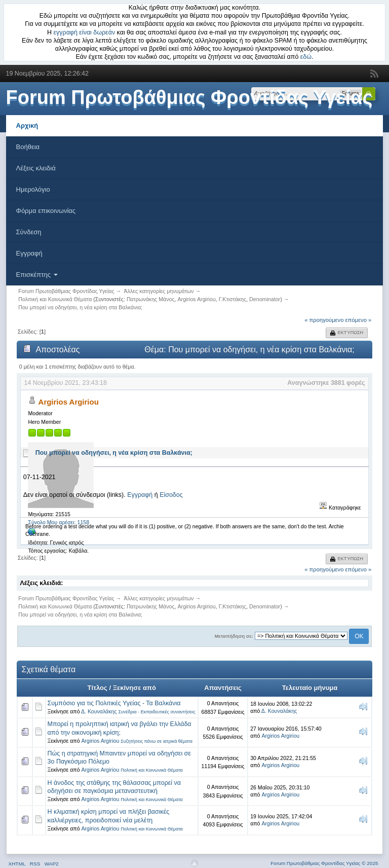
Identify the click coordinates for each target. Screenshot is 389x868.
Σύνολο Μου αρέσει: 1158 (59, 522)
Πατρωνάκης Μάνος (151, 299)
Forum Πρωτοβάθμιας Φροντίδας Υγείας (189, 97)
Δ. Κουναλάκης (99, 711)
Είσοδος (171, 495)
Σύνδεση (29, 232)
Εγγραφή (29, 253)
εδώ (306, 57)
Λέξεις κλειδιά (36, 168)
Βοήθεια (28, 147)
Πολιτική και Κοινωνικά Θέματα (152, 770)
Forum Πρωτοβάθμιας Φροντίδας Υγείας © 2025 (324, 863)
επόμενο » (359, 320)
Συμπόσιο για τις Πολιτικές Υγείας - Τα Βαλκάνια (114, 703)
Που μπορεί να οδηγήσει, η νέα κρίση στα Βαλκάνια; (114, 453)
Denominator (265, 299)
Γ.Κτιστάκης (233, 299)
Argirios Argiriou (197, 299)
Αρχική (27, 125)
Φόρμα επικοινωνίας (46, 211)
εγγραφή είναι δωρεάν (85, 32)
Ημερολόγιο (33, 189)
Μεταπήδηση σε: (234, 636)
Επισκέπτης (37, 275)
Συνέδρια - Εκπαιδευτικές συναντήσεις (157, 712)
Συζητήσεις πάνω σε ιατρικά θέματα (157, 741)
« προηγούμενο (324, 320)
